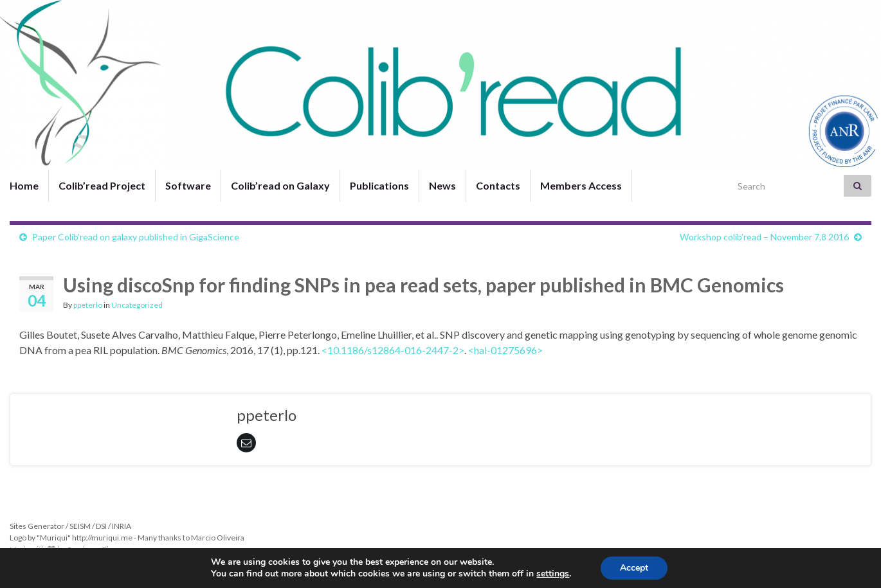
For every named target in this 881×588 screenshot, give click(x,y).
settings (553, 574)
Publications (379, 185)
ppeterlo (88, 305)
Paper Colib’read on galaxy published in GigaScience (136, 237)
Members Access (581, 185)
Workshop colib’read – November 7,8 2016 (764, 237)
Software (188, 185)
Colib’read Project (102, 185)
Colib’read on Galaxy (280, 185)
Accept (634, 568)
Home (24, 185)
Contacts (498, 185)
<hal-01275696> (505, 350)
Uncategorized (137, 305)
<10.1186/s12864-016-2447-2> (393, 350)
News (442, 185)
